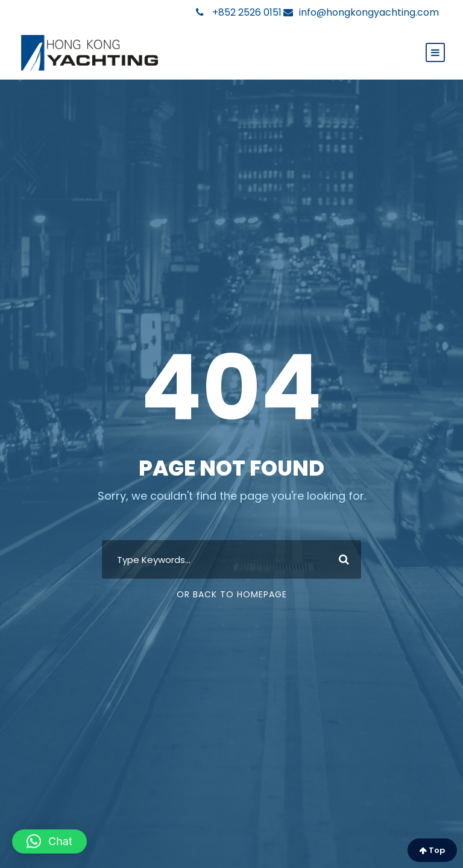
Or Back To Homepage (232, 594)
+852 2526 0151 (239, 12)
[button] (49, 841)
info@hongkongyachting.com (361, 12)
